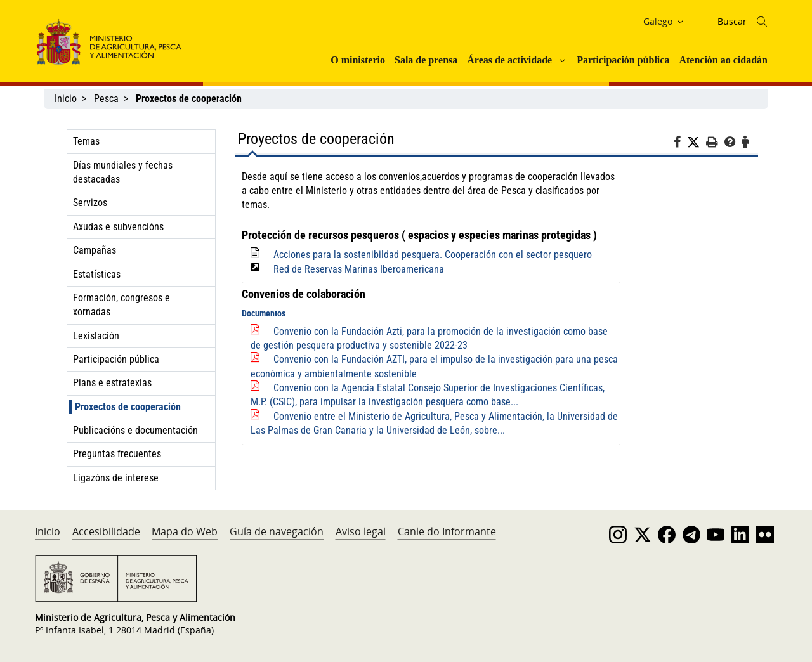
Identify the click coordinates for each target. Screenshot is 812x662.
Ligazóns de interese (116, 478)
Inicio (66, 99)
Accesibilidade (106, 531)
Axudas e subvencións (118, 227)
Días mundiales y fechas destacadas (123, 172)
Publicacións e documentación (135, 430)
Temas (86, 141)
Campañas (95, 250)
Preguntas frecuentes (117, 454)
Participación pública (623, 60)
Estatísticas (97, 274)
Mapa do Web (185, 531)
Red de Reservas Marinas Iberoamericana (359, 269)
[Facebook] (680, 144)
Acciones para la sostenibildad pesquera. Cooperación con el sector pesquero (433, 255)
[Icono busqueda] (762, 22)
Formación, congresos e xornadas (121, 305)
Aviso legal (361, 531)
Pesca (106, 99)
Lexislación (96, 336)
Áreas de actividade (509, 60)
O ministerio (358, 60)
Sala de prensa (426, 60)
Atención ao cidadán (723, 60)
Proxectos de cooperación (128, 407)
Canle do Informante (447, 531)
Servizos (90, 203)
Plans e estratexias (112, 383)
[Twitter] (697, 143)
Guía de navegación (277, 531)
